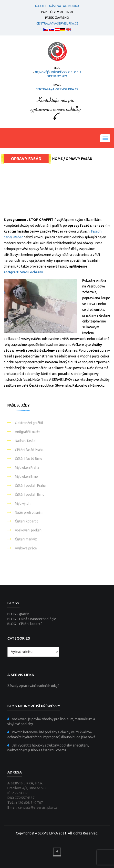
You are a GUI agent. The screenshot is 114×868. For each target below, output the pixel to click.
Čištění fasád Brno (29, 459)
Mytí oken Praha (27, 468)
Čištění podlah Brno (30, 495)
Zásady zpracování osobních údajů (33, 686)
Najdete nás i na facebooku (57, 6)
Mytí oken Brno (26, 477)
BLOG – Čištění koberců (25, 624)
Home (57, 159)
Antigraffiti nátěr (27, 432)
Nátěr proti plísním (29, 512)
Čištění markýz (26, 539)
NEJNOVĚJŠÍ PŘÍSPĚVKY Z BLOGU (58, 72)
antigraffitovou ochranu (23, 272)
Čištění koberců (27, 521)
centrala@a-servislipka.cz (57, 23)
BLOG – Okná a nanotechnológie (32, 619)
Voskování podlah (28, 530)
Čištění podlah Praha (30, 486)
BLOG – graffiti (18, 614)
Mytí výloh (23, 503)
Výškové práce (26, 548)
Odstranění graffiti (29, 423)
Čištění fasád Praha (29, 450)
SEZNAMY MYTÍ (58, 76)
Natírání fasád (25, 441)
